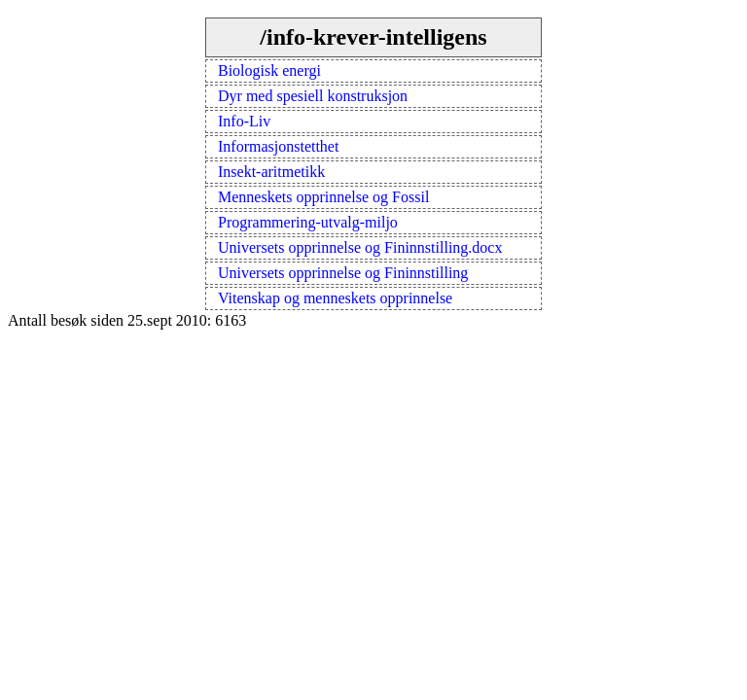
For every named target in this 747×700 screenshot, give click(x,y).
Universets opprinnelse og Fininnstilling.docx (360, 247)
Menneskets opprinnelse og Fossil (323, 197)
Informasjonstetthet (278, 146)
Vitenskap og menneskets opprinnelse (335, 298)
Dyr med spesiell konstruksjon (313, 96)
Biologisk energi (269, 70)
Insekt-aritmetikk (271, 172)
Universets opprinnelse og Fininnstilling (343, 273)
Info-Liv (244, 121)
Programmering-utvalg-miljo (308, 222)
